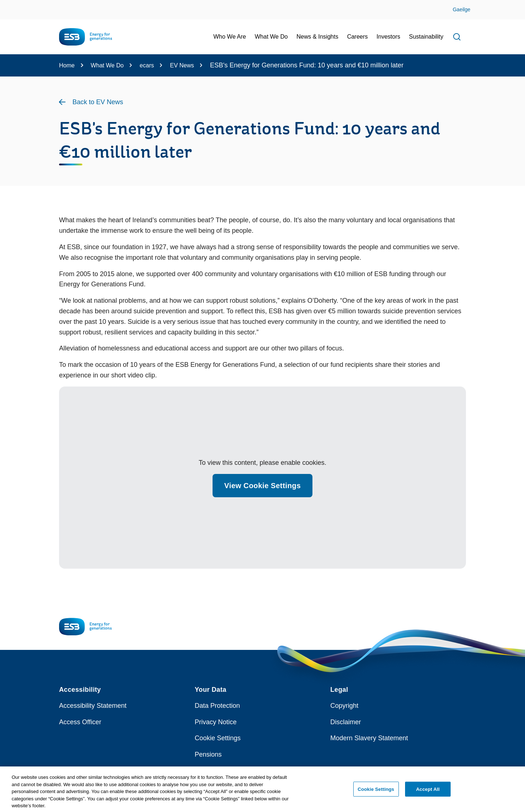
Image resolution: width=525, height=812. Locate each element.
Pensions (208, 754)
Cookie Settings (218, 738)
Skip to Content (12, 5)
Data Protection (217, 706)
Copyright (344, 706)
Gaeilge (462, 9)
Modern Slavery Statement (369, 738)
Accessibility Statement (93, 706)
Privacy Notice (216, 722)
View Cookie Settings (262, 486)
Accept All (428, 792)
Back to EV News (98, 102)
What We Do (107, 65)
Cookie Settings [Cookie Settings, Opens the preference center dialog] (376, 792)
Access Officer (80, 722)
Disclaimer (346, 722)
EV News (182, 65)
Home (67, 65)
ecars (147, 65)
